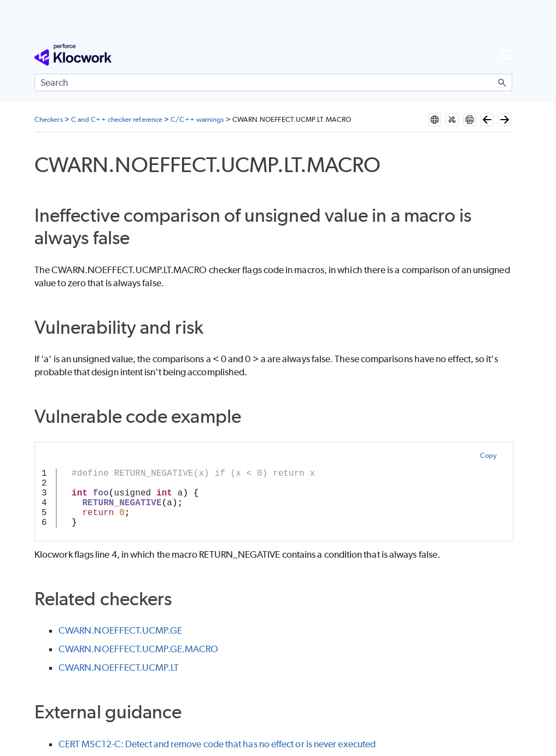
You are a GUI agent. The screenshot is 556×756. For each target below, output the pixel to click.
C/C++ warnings (197, 119)
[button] (502, 82)
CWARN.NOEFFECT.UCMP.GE (120, 630)
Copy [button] (488, 455)
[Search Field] (273, 82)
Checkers (49, 119)
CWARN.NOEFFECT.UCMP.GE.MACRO (138, 649)
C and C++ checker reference (117, 119)
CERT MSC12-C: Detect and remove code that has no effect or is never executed (217, 744)
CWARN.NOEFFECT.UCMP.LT (119, 668)
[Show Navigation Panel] (506, 55)
